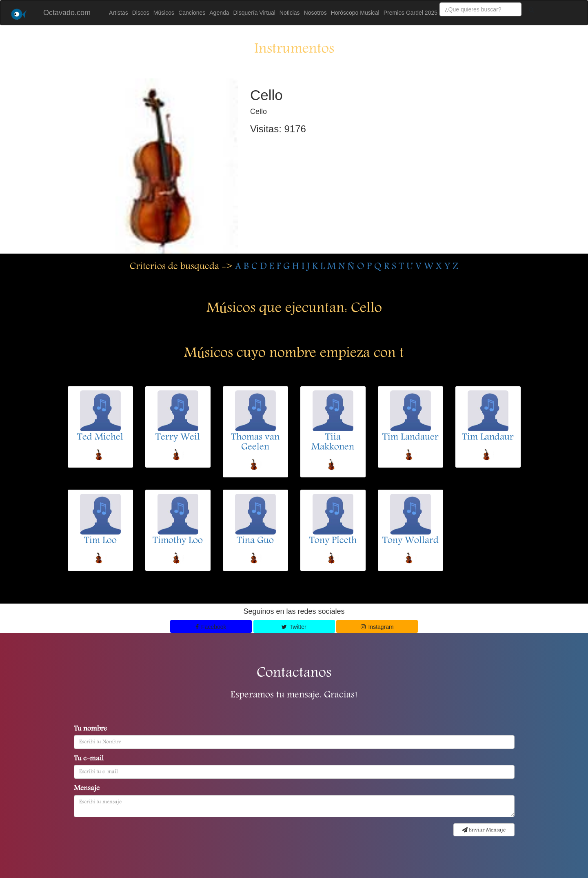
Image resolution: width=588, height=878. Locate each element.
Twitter (294, 627)
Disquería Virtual (254, 13)
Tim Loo (100, 541)
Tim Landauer (410, 438)
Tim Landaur (488, 438)
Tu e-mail (89, 759)
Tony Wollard (410, 541)
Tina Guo (255, 541)
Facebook (211, 627)
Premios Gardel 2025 (410, 13)
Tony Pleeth (333, 541)
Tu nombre (90, 729)
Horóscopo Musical (355, 13)
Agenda (219, 13)
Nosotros (315, 13)
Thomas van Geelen (255, 443)
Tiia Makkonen (333, 443)
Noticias (290, 13)
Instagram (377, 627)
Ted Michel (100, 438)
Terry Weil (178, 438)
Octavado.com (67, 13)
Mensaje (87, 789)
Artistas (119, 13)
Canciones (192, 13)
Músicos (164, 13)
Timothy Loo (178, 541)
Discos (141, 13)
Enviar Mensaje (484, 830)
